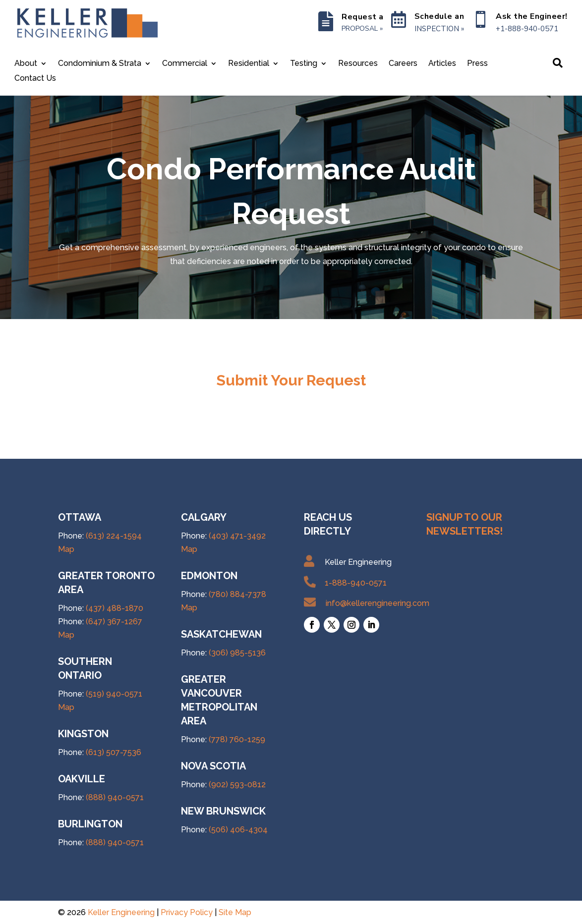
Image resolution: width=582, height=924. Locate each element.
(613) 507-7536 (114, 752)
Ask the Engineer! (532, 16)
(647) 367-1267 (114, 622)
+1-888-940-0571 (527, 29)
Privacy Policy (187, 912)
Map (66, 549)
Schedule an (439, 16)
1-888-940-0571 (356, 583)
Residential (249, 64)
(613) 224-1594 (114, 536)
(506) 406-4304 (238, 830)
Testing (304, 64)
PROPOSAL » (362, 28)
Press (477, 64)
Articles (442, 64)
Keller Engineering (121, 912)
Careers (403, 64)
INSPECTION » (439, 29)
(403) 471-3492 (237, 536)
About (26, 64)
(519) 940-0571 (114, 694)
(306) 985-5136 (237, 653)
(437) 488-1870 (115, 608)
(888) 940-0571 (115, 797)
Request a (363, 17)
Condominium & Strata (100, 64)
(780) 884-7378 (237, 594)
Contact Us (35, 79)
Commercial (185, 64)
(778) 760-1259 (237, 739)
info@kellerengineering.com (378, 603)
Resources (358, 64)
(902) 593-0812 (237, 785)
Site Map (235, 912)
